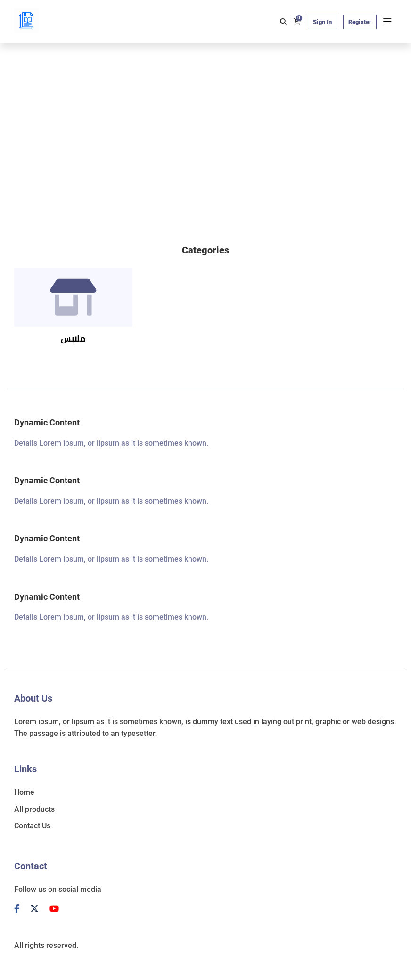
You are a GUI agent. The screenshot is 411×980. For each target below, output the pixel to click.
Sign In (322, 22)
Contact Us (32, 826)
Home (24, 792)
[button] (381, 211)
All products (34, 809)
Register (360, 22)
